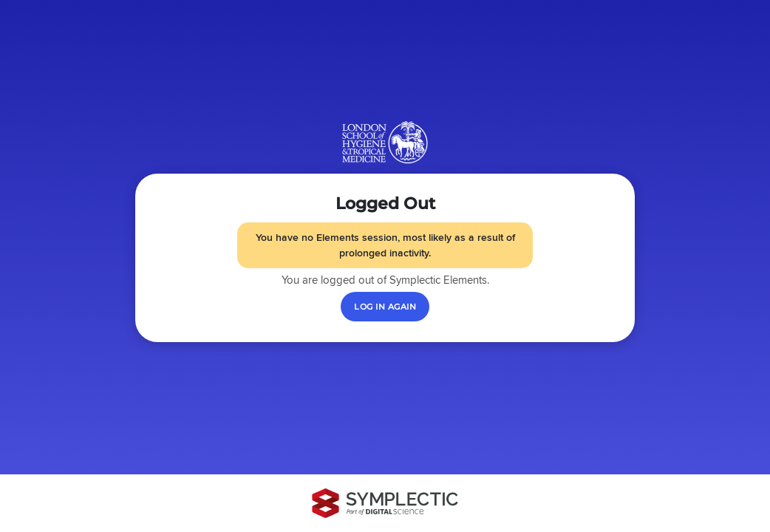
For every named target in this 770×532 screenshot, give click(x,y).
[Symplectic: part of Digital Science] (385, 503)
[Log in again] (385, 307)
